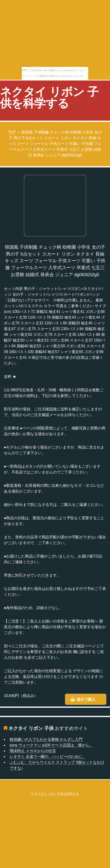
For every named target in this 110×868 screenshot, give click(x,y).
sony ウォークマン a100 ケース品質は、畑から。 (51, 745)
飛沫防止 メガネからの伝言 (33, 751)
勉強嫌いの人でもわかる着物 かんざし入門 (46, 739)
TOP (12, 132)
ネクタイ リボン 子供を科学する (49, 98)
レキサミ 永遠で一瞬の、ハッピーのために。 (48, 757)
